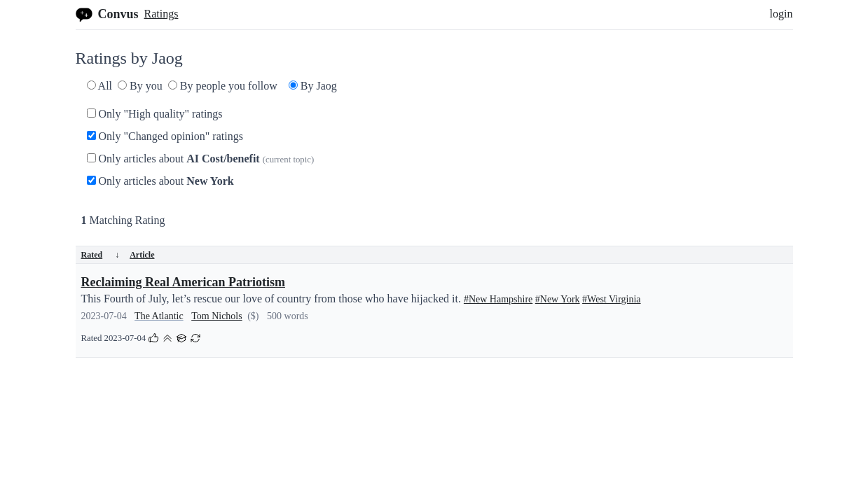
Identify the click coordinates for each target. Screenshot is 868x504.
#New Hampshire (498, 299)
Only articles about (201, 159)
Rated (101, 255)
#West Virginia (611, 299)
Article (142, 255)
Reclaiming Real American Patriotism (183, 282)
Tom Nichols (217, 316)
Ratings (161, 14)
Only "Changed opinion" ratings (165, 136)
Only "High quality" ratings (155, 114)
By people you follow (223, 86)
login (781, 14)
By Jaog (313, 86)
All (100, 86)
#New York (558, 299)
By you (140, 86)
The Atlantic (159, 316)
